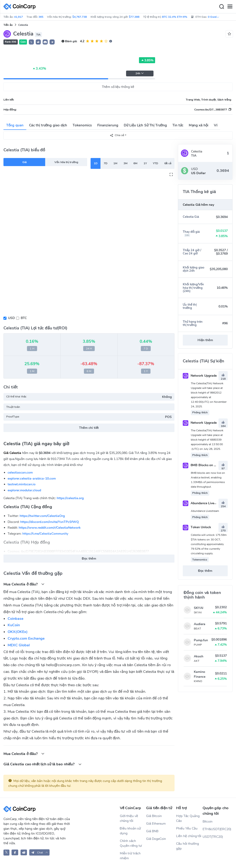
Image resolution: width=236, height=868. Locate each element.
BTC (24, 318)
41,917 (18, 17)
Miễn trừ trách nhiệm (130, 856)
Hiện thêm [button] (205, 340)
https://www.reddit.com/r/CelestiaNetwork (50, 528)
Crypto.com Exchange (26, 638)
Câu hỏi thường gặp (187, 846)
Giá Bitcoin (154, 816)
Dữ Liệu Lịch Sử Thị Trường (145, 125)
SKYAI (199, 608)
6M (135, 163)
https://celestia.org (70, 498)
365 (41, 17)
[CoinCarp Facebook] (15, 852)
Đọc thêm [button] (89, 559)
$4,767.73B (80, 17)
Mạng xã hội (199, 125)
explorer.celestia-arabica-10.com (32, 479)
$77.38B (134, 17)
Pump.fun (201, 640)
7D (106, 163)
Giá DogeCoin (156, 839)
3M (125, 163)
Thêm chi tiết (89, 428)
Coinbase (16, 619)
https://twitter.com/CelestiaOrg (42, 516)
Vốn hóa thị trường (66, 162)
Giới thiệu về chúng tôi (129, 818)
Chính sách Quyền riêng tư (131, 843)
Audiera (200, 624)
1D (96, 163)
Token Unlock (197, 527)
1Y (145, 163)
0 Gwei (214, 17)
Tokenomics (82, 125)
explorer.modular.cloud (24, 490)
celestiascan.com (20, 473)
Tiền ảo (8, 25)
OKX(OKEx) (18, 632)
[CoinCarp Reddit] (24, 852)
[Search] (221, 7)
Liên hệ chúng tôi (189, 836)
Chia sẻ (117, 135)
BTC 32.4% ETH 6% (175, 17)
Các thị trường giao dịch (48, 125)
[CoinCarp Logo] (21, 7)
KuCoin (14, 625)
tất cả (168, 163)
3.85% (147, 60)
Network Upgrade (200, 376)
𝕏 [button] (31, 42)
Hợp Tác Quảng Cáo (188, 818)
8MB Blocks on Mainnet (204, 465)
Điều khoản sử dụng (130, 831)
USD (11, 318)
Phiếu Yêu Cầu (187, 828)
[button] (38, 42)
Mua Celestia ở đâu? (24, 584)
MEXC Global (19, 645)
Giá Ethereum (156, 824)
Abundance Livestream (204, 503)
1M (115, 163)
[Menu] (230, 7)
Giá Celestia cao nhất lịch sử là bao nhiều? (43, 764)
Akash (199, 656)
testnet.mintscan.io (22, 484)
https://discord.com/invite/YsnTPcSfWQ (50, 522)
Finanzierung (108, 125)
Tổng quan (15, 125)
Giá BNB (152, 831)
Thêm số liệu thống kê (118, 87)
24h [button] (140, 73)
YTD (155, 163)
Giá (25, 162)
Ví (216, 125)
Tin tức (178, 125)
